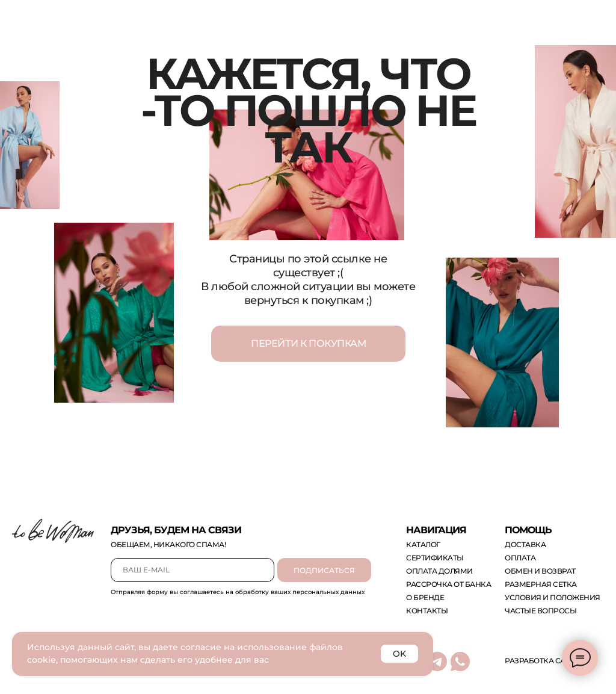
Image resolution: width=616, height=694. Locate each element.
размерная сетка (541, 584)
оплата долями (439, 571)
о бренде (425, 597)
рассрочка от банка (448, 584)
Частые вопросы (541, 611)
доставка (525, 544)
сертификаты (435, 558)
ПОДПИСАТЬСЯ (324, 570)
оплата (520, 558)
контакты (427, 611)
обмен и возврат (540, 571)
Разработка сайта (542, 661)
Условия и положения (553, 597)
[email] (192, 570)
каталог (423, 544)
